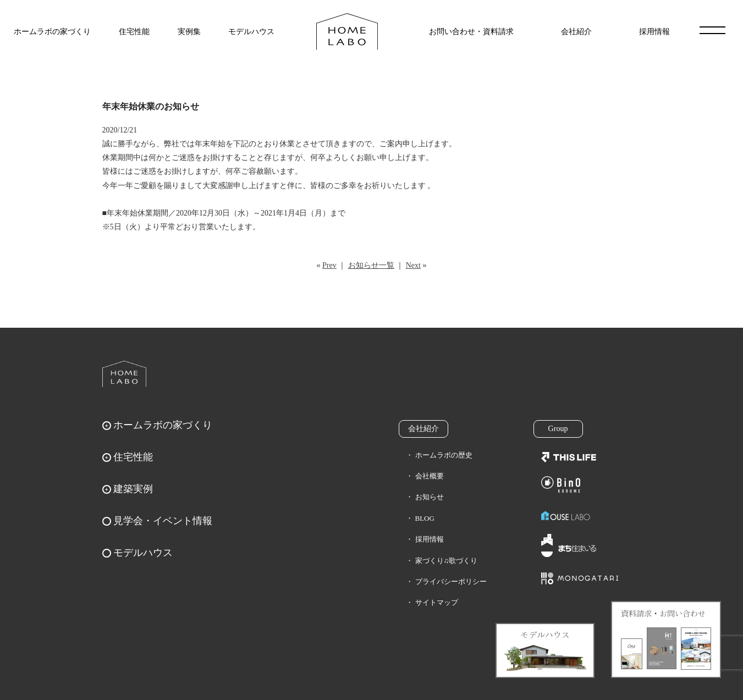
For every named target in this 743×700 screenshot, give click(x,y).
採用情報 (654, 32)
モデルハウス (251, 32)
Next (413, 265)
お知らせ (430, 497)
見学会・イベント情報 (163, 521)
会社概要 (430, 476)
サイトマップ (437, 602)
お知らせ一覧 (371, 265)
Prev (329, 265)
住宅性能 (134, 32)
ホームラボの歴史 (444, 455)
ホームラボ (124, 374)
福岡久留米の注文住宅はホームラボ (347, 32)
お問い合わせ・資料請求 (471, 32)
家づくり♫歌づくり (447, 561)
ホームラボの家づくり (52, 32)
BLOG (425, 518)
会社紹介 (576, 32)
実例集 (189, 32)
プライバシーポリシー (451, 582)
